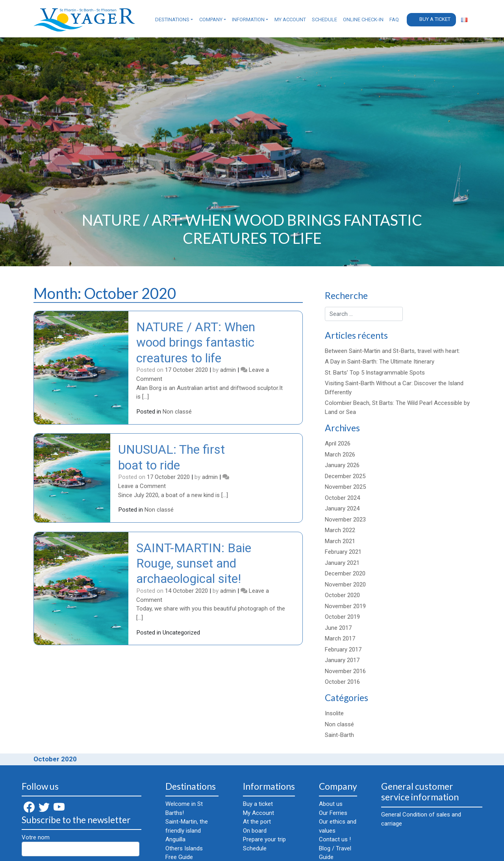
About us (331, 804)
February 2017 (343, 649)
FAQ (394, 19)
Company (211, 19)
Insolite (334, 713)
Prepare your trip (264, 839)
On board (255, 831)
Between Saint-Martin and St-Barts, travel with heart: (392, 351)
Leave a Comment (142, 486)
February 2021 (343, 552)
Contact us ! (335, 839)
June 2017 (338, 628)
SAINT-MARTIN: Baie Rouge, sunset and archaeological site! (194, 563)
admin (228, 370)
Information (248, 19)
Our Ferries (333, 813)
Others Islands (184, 848)
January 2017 (342, 660)
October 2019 (342, 617)
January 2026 (342, 465)
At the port (257, 822)
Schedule (324, 19)
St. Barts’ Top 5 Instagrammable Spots (375, 373)
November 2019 (345, 606)
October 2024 (342, 498)
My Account (290, 19)
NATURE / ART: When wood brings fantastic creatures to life (196, 342)
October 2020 (342, 595)
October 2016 (342, 682)
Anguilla (175, 839)
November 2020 (345, 585)
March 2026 (340, 455)
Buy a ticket (435, 19)
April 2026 (338, 443)
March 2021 (340, 541)
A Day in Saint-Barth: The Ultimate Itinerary (380, 362)
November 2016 (345, 671)
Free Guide (179, 857)
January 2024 (342, 508)
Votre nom (81, 845)
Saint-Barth (339, 735)
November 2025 (345, 487)
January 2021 (342, 563)
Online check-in (363, 19)
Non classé (177, 412)
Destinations (172, 19)
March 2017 (340, 638)
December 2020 (345, 573)
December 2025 (345, 476)
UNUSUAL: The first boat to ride (171, 457)
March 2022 (340, 530)
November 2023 (345, 520)
